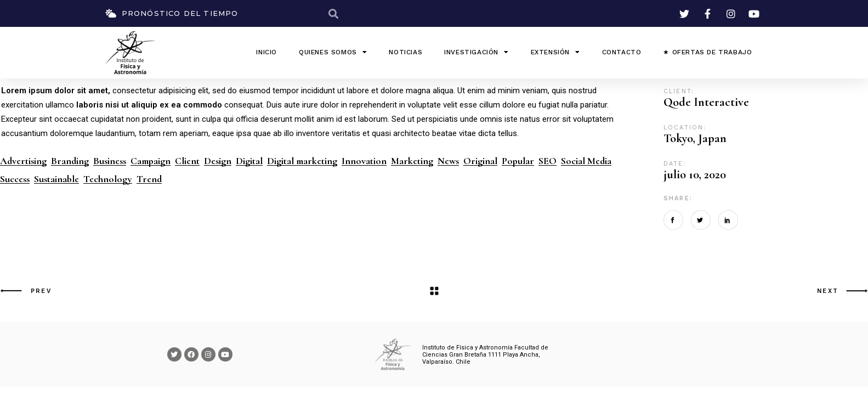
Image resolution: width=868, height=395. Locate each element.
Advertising (23, 161)
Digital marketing (302, 161)
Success (15, 179)
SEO (548, 161)
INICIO (266, 52)
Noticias (405, 52)
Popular (518, 161)
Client (187, 161)
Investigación (476, 52)
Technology (108, 179)
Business (110, 161)
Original (480, 161)
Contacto (622, 52)
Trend (149, 179)
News (448, 161)
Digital (249, 161)
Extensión (555, 52)
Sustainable (56, 179)
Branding (70, 161)
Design (218, 161)
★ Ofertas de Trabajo (707, 52)
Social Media (586, 161)
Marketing (412, 161)
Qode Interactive (706, 102)
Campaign (151, 161)
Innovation (364, 161)
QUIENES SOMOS (333, 52)
